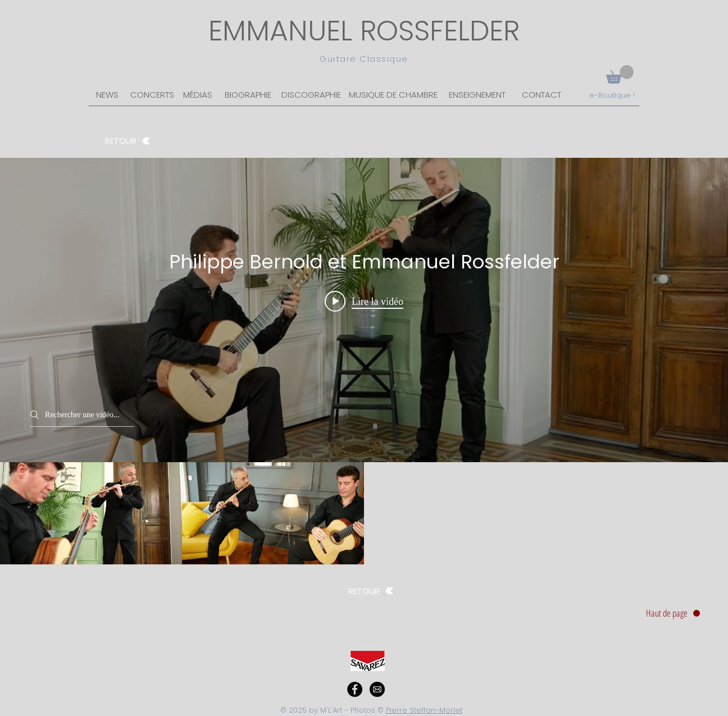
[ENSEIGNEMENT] (477, 95)
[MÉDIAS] (197, 95)
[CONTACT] (541, 95)
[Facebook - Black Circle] (355, 689)
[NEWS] (107, 95)
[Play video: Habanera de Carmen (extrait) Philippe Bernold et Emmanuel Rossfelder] (364, 301)
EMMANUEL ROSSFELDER (364, 31)
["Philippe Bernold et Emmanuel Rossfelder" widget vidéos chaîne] (364, 361)
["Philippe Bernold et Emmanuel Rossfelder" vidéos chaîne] (364, 513)
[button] (620, 74)
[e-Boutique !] (612, 95)
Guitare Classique (364, 59)
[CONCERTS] (152, 95)
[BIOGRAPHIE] (248, 95)
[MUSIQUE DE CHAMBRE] (393, 95)
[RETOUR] (128, 141)
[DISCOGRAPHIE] (311, 95)
